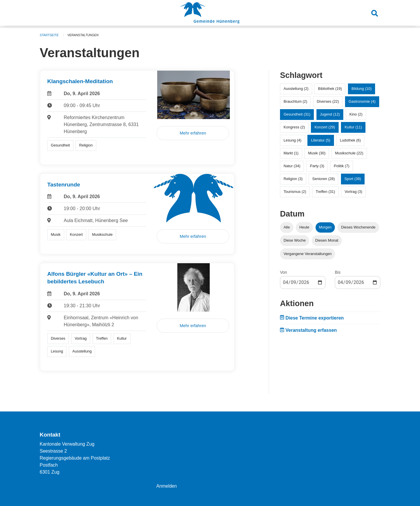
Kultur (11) (353, 127)
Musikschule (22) (349, 153)
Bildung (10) (362, 89)
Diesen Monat (327, 240)
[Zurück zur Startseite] (210, 14)
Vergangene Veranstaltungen (308, 254)
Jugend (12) (330, 114)
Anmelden (167, 486)
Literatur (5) (321, 140)
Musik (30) (317, 153)
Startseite (49, 35)
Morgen (325, 227)
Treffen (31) (325, 192)
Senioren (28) (323, 179)
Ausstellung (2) (296, 89)
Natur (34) (292, 166)
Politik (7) (342, 166)
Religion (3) (293, 179)
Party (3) (317, 166)
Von (283, 272)
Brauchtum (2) (295, 101)
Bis (338, 272)
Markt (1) (291, 153)
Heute (304, 227)
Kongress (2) (294, 127)
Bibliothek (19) (330, 89)
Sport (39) (353, 179)
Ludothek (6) (350, 140)
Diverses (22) (328, 101)
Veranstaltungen (84, 35)
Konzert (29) (325, 127)
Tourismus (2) (295, 192)
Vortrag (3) (353, 192)
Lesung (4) (292, 140)
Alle (287, 227)
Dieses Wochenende (358, 227)
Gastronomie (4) (362, 101)
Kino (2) (356, 114)
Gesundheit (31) (297, 114)
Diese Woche (295, 240)
